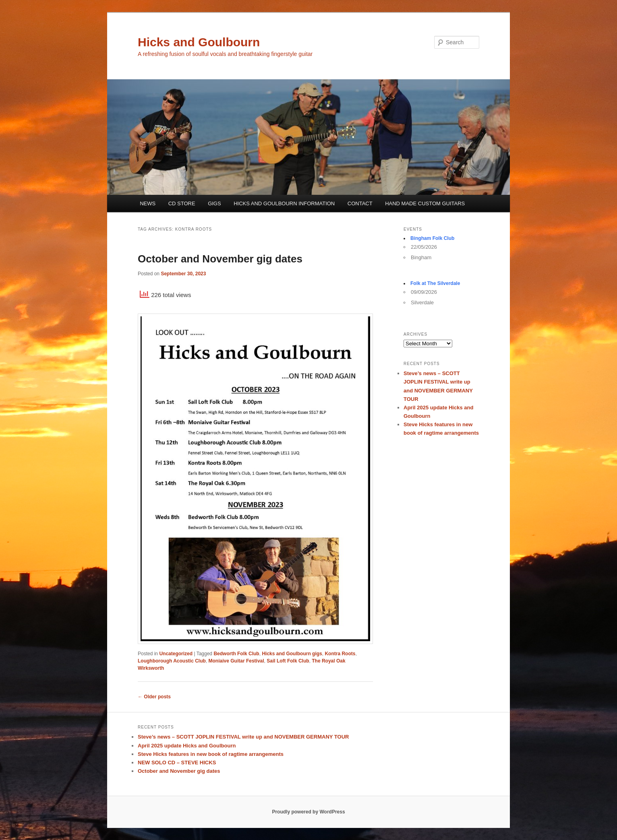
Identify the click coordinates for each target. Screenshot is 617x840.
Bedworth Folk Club (236, 654)
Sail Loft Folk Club (288, 661)
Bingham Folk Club (432, 238)
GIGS (214, 203)
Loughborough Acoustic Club (172, 661)
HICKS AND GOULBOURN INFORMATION (284, 203)
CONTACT (360, 203)
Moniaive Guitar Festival (236, 661)
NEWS (148, 203)
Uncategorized (176, 654)
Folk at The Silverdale (435, 283)
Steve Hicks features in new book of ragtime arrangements (211, 754)
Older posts (154, 697)
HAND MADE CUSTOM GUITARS (425, 203)
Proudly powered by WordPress (308, 812)
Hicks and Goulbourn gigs (292, 654)
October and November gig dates (220, 259)
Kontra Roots (340, 654)
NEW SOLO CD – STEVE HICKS (177, 763)
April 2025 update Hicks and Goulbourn (187, 746)
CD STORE (182, 203)
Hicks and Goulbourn (199, 42)
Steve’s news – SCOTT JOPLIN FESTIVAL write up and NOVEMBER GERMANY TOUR (243, 737)
